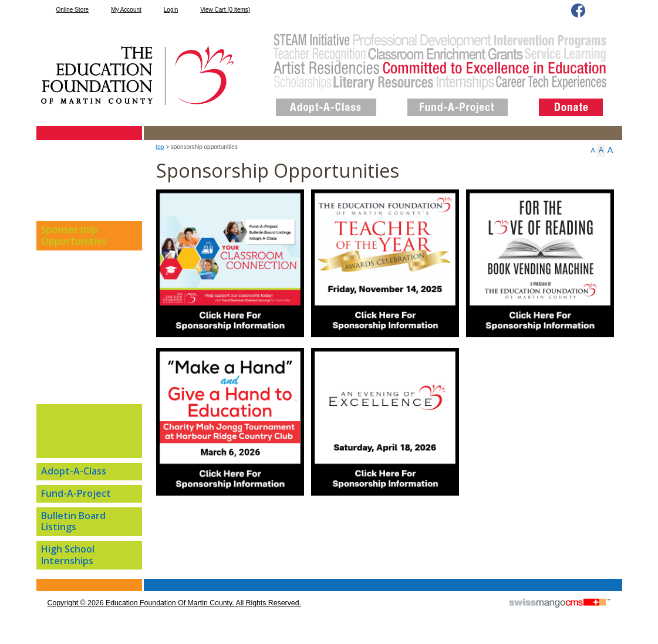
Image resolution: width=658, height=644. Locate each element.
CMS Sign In (43, 580)
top (160, 147)
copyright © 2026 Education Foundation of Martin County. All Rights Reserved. (174, 603)
